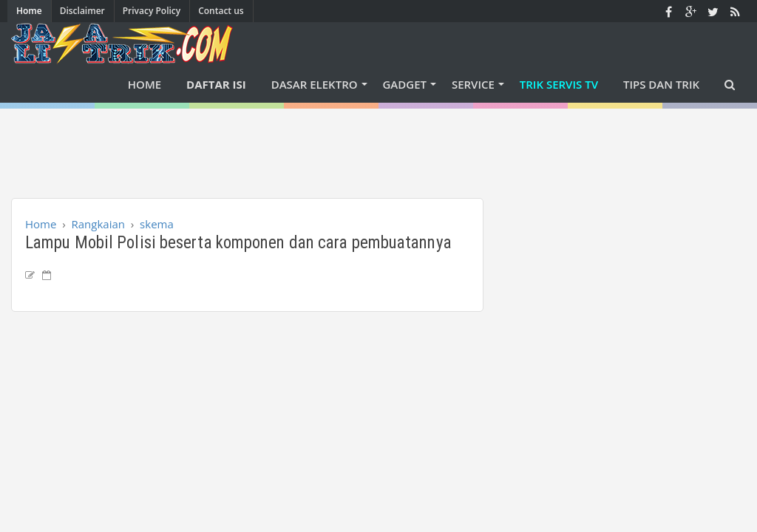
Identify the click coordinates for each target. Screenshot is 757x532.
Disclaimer (82, 11)
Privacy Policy (152, 11)
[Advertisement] (378, 142)
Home (29, 11)
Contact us (221, 11)
